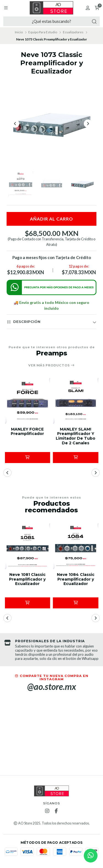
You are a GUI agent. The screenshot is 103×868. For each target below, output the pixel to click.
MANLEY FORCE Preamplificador (27, 432)
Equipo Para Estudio (43, 32)
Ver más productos (51, 365)
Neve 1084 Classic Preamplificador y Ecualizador (76, 579)
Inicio (19, 32)
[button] (27, 458)
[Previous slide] (15, 124)
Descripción (23, 322)
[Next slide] (88, 124)
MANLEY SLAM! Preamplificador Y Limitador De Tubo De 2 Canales (76, 436)
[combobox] (51, 21)
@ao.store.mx (52, 687)
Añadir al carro (51, 219)
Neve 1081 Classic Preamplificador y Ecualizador (27, 579)
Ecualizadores (73, 32)
